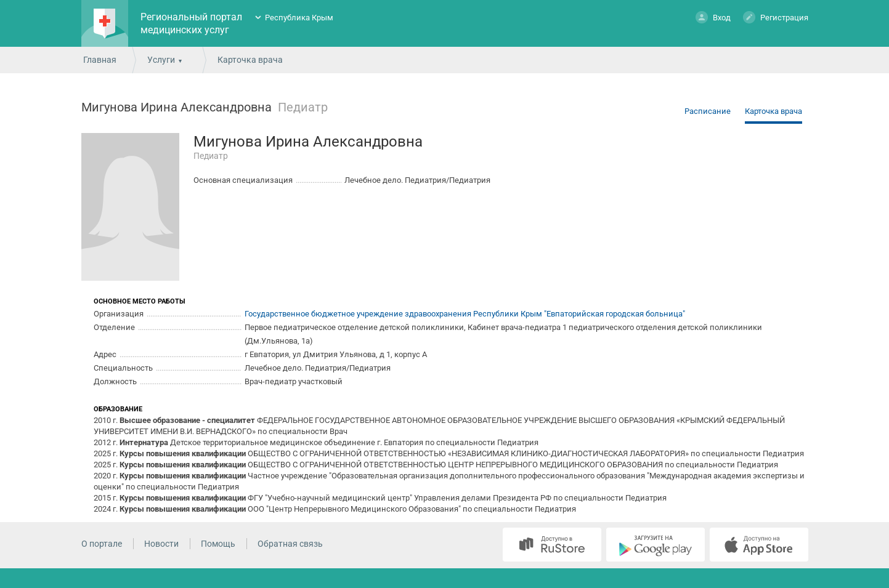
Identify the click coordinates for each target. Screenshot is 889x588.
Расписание (708, 111)
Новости (161, 544)
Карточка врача (773, 111)
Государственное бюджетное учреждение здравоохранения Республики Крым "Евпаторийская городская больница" (465, 314)
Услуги (161, 60)
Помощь (218, 544)
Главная (100, 60)
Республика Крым (299, 18)
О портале (102, 544)
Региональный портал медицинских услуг (191, 23)
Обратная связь (290, 544)
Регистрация (776, 17)
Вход (713, 17)
